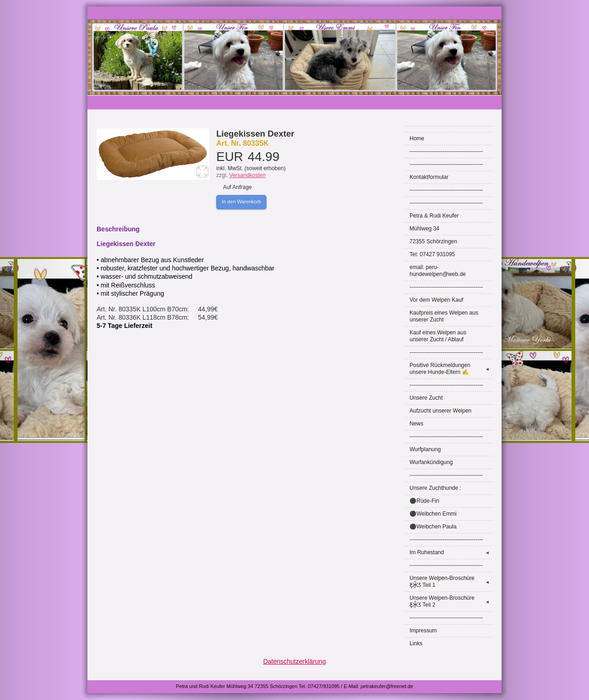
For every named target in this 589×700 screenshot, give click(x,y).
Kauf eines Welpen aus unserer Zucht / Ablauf (438, 336)
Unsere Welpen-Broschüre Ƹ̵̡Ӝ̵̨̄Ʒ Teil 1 (451, 582)
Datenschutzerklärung (294, 661)
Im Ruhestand (451, 553)
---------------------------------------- (446, 151)
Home (417, 138)
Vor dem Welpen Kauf (436, 300)
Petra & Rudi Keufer (434, 216)
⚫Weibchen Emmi (433, 514)
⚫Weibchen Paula (433, 527)
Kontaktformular (429, 177)
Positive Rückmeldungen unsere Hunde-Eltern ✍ (451, 369)
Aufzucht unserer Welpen (441, 411)
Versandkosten (247, 175)
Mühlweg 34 (424, 229)
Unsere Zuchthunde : (435, 488)
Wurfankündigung (431, 462)
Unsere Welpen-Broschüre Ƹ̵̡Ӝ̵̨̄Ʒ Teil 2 (451, 601)
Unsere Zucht (426, 398)
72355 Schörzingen (433, 241)
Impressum (423, 631)
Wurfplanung (425, 449)
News (416, 424)
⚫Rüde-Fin (424, 501)
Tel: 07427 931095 (432, 254)
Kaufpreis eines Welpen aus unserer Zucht (444, 316)
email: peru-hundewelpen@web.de (438, 271)
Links (416, 643)
